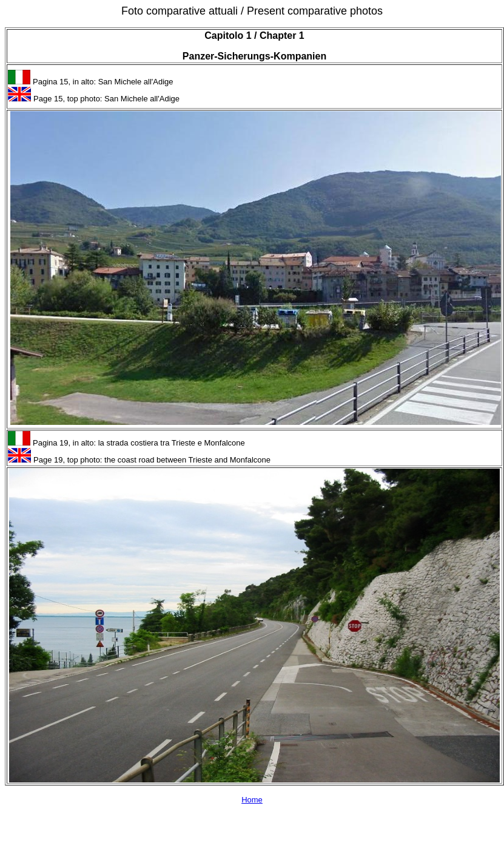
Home (252, 800)
